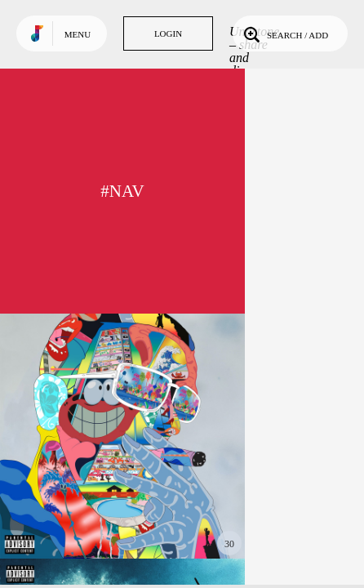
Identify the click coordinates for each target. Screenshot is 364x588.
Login (168, 33)
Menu (78, 34)
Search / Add (284, 33)
